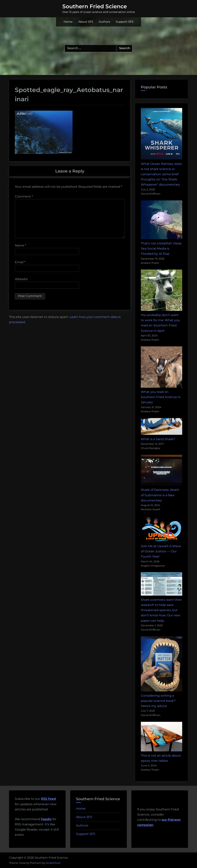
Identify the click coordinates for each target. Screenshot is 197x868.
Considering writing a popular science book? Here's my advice (158, 701)
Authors (104, 22)
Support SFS (125, 22)
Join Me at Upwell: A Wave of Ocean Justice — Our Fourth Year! (161, 551)
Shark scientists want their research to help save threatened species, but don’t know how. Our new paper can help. (161, 610)
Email (20, 262)
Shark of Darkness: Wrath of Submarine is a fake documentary (160, 495)
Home (68, 22)
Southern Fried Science (95, 6)
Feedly (46, 819)
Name (20, 245)
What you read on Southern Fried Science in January (161, 397)
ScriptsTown (53, 863)
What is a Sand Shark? (158, 439)
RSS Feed (48, 799)
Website (21, 279)
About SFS (86, 22)
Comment (24, 196)
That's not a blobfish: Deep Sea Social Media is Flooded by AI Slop (161, 249)
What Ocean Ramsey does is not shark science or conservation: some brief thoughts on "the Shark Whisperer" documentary (161, 174)
